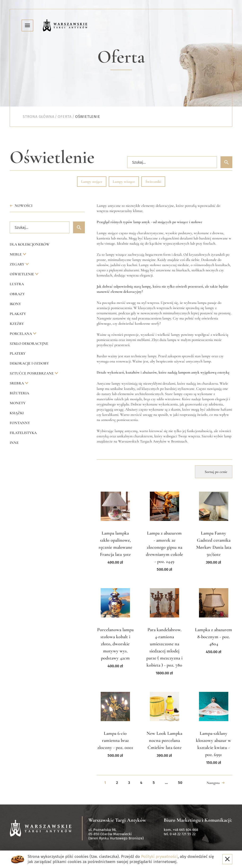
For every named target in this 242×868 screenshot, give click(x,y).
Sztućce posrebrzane (32, 373)
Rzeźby (17, 324)
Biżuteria (19, 393)
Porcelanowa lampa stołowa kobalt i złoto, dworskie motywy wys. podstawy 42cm (115, 644)
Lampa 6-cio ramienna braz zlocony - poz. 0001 (115, 740)
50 (180, 783)
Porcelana (21, 334)
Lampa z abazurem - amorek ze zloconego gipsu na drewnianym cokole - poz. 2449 (164, 547)
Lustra (17, 284)
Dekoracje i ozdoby (29, 363)
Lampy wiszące (124, 182)
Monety (18, 403)
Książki (17, 413)
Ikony (15, 304)
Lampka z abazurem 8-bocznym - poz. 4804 (214, 637)
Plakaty (18, 314)
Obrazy (17, 294)
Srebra (17, 383)
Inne (14, 443)
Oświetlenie (22, 274)
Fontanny (20, 423)
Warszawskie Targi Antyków (117, 820)
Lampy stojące (92, 182)
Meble (16, 254)
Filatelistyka (23, 433)
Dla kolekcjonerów (30, 244)
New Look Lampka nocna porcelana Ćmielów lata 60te (164, 740)
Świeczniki (153, 182)
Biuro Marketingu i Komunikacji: (198, 820)
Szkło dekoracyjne (29, 344)
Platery (18, 353)
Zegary (17, 264)
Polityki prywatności (159, 857)
